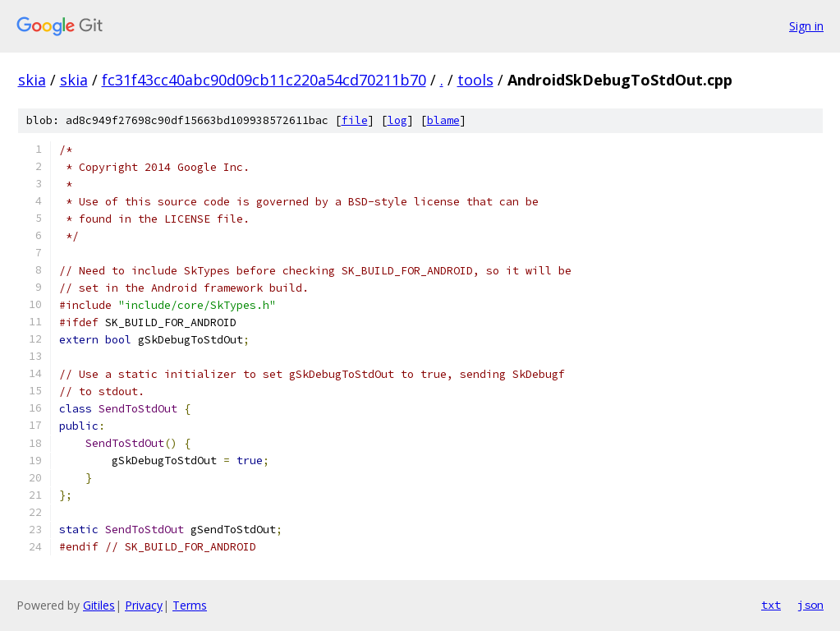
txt (771, 605)
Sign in (806, 26)
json (810, 605)
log (397, 120)
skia (32, 80)
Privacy (144, 605)
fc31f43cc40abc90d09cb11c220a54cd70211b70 (264, 80)
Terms (190, 605)
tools (475, 80)
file (355, 120)
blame (443, 120)
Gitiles (99, 605)
